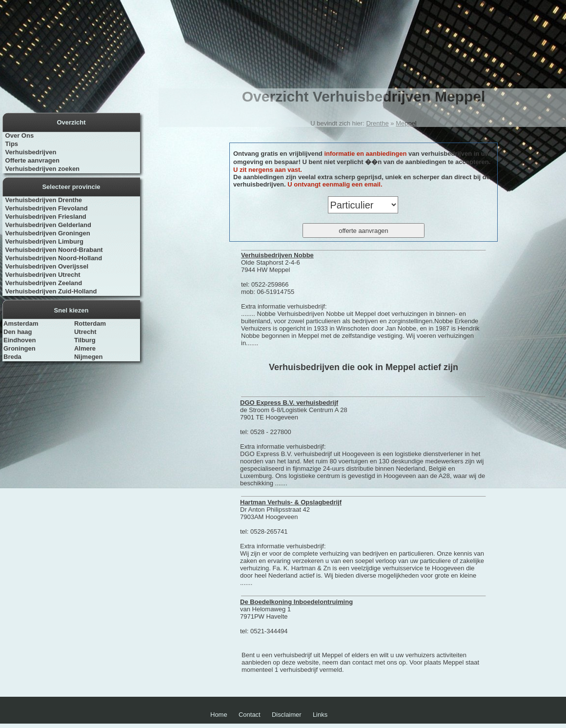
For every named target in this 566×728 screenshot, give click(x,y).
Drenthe (377, 123)
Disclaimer (287, 715)
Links (320, 715)
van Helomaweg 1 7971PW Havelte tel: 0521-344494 (296, 616)
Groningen (20, 348)
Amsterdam (21, 323)
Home (219, 715)
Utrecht (85, 332)
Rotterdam (90, 323)
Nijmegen (89, 357)
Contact (250, 715)
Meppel (406, 123)
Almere (85, 348)
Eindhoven (20, 340)
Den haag (18, 332)
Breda (12, 357)
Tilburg (85, 340)
